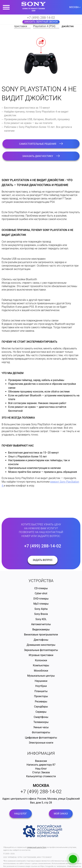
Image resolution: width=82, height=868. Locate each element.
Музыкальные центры (41, 676)
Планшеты (41, 691)
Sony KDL (41, 619)
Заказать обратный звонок (41, 22)
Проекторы (41, 696)
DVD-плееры (41, 599)
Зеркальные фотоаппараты (41, 650)
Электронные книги (41, 743)
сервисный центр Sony (37, 847)
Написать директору (39, 765)
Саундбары (41, 707)
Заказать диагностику (41, 156)
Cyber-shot (41, 593)
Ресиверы (41, 702)
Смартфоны (41, 717)
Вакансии (41, 761)
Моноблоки (41, 671)
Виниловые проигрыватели (41, 635)
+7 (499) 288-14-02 (41, 18)
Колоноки (41, 660)
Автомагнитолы (41, 624)
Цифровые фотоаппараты (41, 738)
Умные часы (41, 727)
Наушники (41, 681)
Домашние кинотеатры (41, 645)
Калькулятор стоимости (41, 776)
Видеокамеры (41, 629)
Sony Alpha (41, 609)
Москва (41, 786)
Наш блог (41, 769)
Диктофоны (41, 640)
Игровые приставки (41, 655)
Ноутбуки (41, 686)
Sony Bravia (41, 614)
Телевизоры (41, 722)
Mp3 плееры (41, 604)
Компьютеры (41, 665)
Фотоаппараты (41, 732)
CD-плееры (41, 588)
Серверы (41, 712)
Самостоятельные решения (41, 144)
